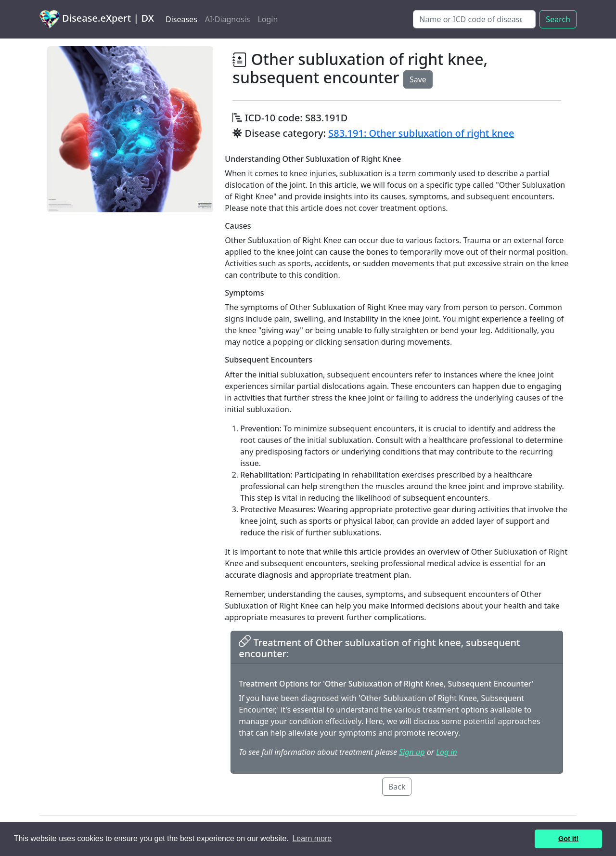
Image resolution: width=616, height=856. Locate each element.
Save (418, 79)
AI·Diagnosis (228, 19)
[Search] (474, 19)
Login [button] (268, 19)
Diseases (181, 19)
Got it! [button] (568, 839)
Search (558, 19)
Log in (446, 752)
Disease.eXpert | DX (97, 19)
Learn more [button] (312, 838)
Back (397, 787)
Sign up (412, 752)
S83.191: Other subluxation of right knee (421, 133)
